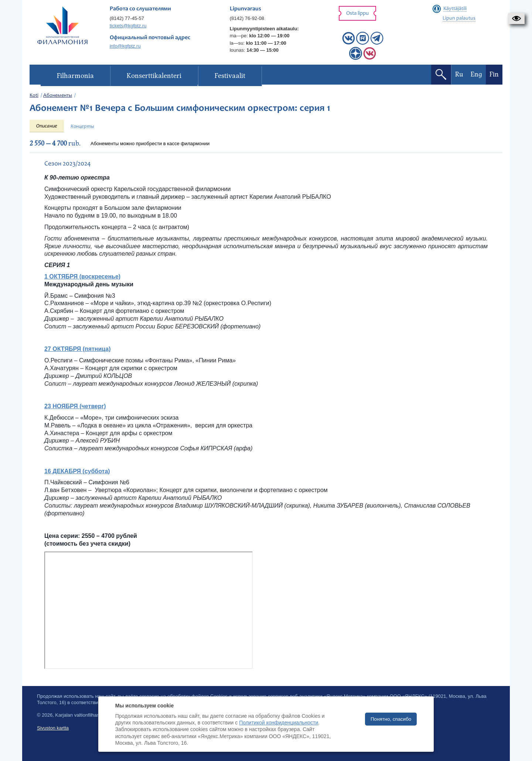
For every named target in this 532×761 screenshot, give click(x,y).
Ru (459, 74)
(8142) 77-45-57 (127, 18)
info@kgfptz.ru (125, 46)
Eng (476, 74)
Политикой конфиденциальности (279, 723)
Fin (494, 74)
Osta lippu (357, 13)
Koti (34, 96)
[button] (516, 18)
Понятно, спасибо (391, 719)
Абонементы (58, 96)
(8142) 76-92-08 (247, 18)
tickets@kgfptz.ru (128, 26)
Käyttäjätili (455, 9)
